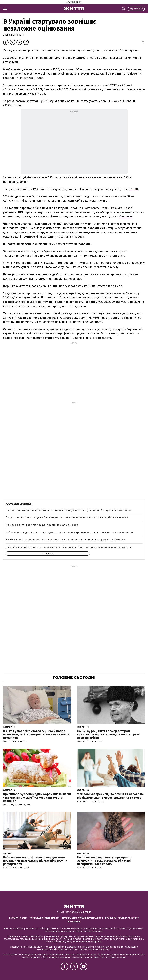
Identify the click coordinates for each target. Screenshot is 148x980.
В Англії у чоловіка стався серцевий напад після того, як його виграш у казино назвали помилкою (69, 547)
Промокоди (74, 922)
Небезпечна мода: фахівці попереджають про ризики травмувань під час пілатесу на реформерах (69, 532)
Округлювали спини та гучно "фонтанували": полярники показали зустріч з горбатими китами (67, 517)
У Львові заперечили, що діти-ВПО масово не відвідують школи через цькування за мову (110, 796)
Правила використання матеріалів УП (83, 918)
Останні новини (19, 504)
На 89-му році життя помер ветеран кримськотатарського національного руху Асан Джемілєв (66, 540)
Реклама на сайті (18, 918)
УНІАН (134, 189)
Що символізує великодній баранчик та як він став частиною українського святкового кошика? (37, 797)
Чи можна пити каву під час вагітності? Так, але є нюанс (42, 525)
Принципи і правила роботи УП (122, 918)
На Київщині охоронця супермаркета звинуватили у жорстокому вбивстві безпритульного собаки (69, 510)
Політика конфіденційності (45, 918)
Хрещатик (126, 216)
